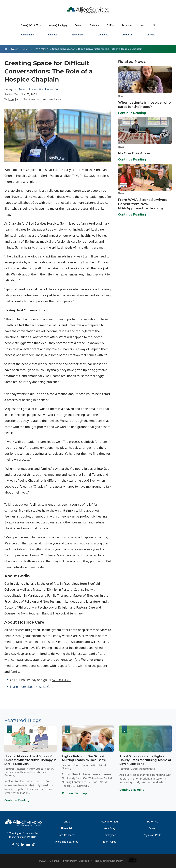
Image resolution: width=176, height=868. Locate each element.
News (143, 25)
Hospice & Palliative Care (44, 89)
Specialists (77, 35)
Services (53, 35)
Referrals (94, 25)
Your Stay (109, 828)
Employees (110, 835)
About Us (127, 35)
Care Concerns (66, 835)
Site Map (54, 861)
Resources (127, 25)
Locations (103, 35)
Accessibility (86, 861)
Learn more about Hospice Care (32, 687)
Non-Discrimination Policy (109, 861)
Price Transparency (66, 842)
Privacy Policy (69, 861)
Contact (79, 25)
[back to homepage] (8, 49)
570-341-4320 (62, 680)
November (42, 49)
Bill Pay (110, 25)
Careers (151, 35)
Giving (153, 828)
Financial (66, 828)
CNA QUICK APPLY (31, 25)
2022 (27, 49)
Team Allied (110, 842)
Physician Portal (153, 835)
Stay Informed (110, 822)
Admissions (27, 35)
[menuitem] (27, 35)
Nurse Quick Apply (58, 25)
